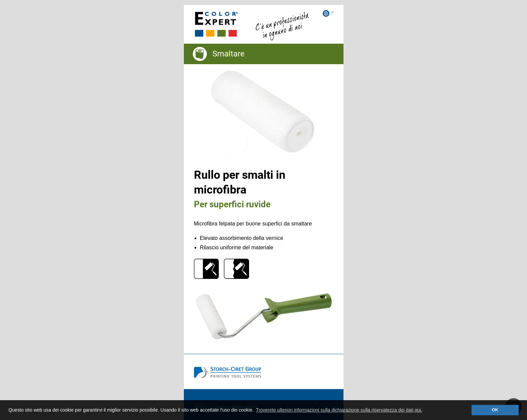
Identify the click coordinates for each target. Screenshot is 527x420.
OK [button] (495, 410)
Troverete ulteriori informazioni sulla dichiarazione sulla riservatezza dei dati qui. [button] (339, 410)
